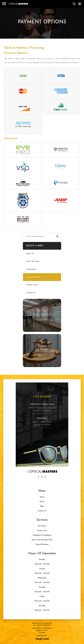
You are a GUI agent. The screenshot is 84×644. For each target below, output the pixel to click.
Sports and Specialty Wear (42, 540)
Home (42, 497)
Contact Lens (42, 531)
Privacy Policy (42, 631)
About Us (30, 254)
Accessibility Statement (42, 628)
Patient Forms (32, 285)
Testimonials (31, 269)
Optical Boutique (42, 544)
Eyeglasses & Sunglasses (42, 535)
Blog (42, 506)
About (42, 502)
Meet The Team (33, 261)
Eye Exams (42, 526)
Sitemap (42, 633)
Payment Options (33, 277)
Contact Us (31, 293)
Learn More (42, 320)
